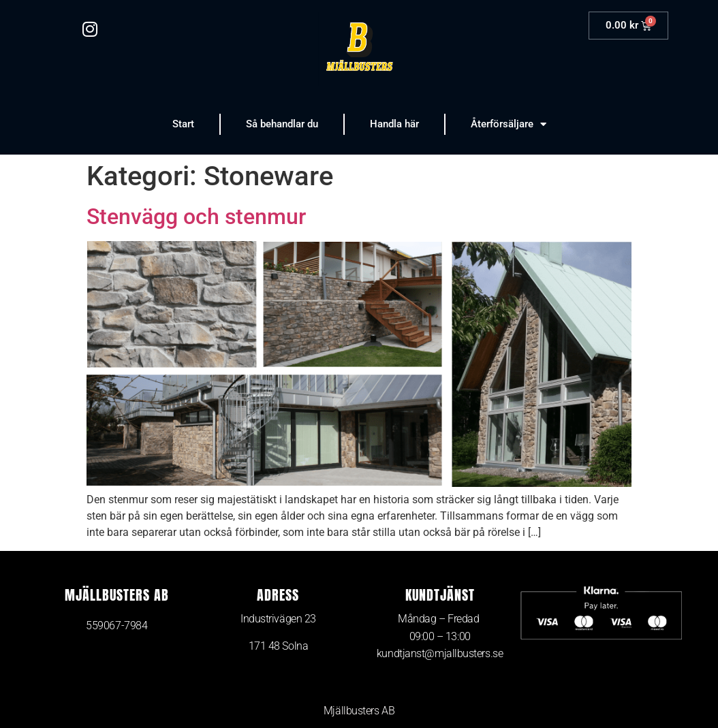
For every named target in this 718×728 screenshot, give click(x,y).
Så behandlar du (282, 124)
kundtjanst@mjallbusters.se (440, 653)
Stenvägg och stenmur (196, 217)
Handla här (394, 124)
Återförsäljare (509, 124)
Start (183, 124)
